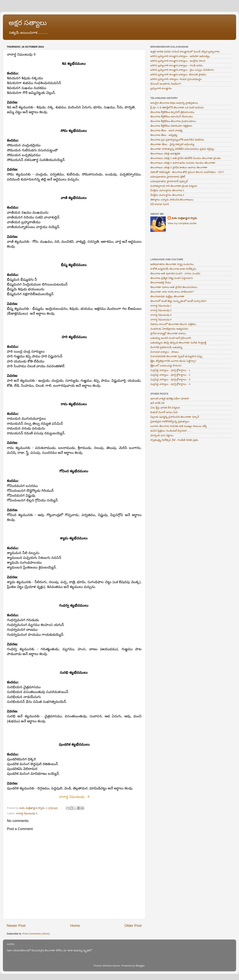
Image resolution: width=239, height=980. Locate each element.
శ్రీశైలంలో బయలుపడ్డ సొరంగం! (166, 366)
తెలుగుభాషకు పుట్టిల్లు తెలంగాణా (167, 296)
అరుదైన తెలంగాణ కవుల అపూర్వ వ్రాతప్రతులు (174, 103)
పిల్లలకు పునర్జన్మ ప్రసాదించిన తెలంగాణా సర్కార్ (175, 417)
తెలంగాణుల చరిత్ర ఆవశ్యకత (165, 154)
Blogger (140, 966)
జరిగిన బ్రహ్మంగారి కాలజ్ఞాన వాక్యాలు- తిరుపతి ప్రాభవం (178, 75)
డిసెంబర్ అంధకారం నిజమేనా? (166, 84)
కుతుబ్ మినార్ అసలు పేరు (164, 412)
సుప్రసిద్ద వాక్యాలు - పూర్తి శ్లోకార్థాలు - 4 (170, 384)
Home (75, 926)
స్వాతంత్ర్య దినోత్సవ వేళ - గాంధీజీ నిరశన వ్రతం (174, 440)
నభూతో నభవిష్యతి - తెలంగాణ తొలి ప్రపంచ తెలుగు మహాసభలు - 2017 (187, 172)
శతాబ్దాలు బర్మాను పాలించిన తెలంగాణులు (172, 200)
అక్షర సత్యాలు (28, 23)
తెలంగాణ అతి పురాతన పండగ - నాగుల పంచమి (175, 273)
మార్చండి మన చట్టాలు (162, 435)
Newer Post (16, 926)
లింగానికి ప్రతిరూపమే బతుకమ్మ (166, 347)
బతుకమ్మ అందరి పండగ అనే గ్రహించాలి (171, 338)
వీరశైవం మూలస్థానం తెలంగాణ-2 (167, 195)
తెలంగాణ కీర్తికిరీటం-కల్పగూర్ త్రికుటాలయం (172, 112)
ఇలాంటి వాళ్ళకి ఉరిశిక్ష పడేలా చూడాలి (170, 399)
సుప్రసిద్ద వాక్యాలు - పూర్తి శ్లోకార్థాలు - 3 (170, 379)
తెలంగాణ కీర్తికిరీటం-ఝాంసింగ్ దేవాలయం (172, 117)
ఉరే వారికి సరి (157, 403)
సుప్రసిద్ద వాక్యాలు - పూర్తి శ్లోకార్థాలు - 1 (170, 370)
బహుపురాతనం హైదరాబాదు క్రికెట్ (168, 177)
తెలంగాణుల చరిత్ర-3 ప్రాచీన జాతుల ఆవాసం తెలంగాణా (179, 167)
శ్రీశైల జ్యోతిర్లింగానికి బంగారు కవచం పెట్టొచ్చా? (173, 361)
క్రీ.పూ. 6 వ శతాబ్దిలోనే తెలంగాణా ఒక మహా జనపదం (177, 107)
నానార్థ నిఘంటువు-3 (27, 813)
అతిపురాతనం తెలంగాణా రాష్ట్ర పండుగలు (172, 264)
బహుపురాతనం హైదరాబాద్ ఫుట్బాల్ (169, 181)
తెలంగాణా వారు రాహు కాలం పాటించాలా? (172, 292)
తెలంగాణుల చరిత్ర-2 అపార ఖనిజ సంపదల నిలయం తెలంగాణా (183, 163)
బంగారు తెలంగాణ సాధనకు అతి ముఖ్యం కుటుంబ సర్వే (178, 426)
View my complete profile (182, 223)
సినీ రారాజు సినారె (160, 204)
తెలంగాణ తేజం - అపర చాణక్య (166, 130)
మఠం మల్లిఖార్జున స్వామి (184, 218)
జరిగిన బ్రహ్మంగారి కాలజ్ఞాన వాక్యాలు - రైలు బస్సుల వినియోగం (182, 70)
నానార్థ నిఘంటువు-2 (161, 310)
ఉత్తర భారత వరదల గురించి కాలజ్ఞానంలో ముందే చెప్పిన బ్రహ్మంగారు (185, 52)
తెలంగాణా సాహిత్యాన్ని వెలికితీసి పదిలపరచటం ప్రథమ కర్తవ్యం (182, 149)
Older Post (133, 926)
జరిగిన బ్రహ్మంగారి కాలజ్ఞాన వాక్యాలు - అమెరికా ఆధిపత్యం (180, 56)
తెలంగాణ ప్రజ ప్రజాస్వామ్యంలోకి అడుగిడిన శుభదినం (177, 140)
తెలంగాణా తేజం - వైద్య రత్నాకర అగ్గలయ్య (172, 144)
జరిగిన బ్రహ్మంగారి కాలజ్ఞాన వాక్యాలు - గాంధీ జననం (177, 65)
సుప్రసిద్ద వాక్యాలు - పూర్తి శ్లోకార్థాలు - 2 (170, 375)
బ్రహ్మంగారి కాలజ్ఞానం (161, 88)
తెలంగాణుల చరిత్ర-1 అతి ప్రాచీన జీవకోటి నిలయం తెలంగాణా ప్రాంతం (186, 158)
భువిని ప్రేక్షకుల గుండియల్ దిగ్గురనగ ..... (171, 431)
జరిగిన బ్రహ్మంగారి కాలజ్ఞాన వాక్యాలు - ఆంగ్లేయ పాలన (178, 61)
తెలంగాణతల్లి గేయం (161, 282)
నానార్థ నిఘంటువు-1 (161, 306)
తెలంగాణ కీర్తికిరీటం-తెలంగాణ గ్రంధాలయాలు (173, 121)
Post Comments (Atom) (36, 934)
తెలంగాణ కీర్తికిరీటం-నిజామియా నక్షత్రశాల (171, 126)
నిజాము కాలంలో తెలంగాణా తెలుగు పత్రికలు (173, 324)
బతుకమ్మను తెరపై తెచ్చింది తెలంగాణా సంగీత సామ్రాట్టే (178, 343)
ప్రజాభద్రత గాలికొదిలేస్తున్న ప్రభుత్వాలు (170, 421)
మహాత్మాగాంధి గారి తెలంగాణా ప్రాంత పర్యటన (174, 186)
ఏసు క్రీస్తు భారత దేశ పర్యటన (165, 408)
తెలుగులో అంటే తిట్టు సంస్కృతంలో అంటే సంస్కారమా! (178, 301)
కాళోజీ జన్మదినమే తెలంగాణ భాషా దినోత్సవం (173, 269)
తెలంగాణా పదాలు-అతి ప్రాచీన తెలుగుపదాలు (174, 287)
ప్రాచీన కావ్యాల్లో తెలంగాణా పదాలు (168, 333)
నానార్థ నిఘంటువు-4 (161, 320)
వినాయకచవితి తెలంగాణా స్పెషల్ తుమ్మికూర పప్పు (176, 356)
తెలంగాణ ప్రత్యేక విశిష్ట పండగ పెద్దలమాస (172, 278)
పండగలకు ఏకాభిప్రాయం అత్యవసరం (169, 329)
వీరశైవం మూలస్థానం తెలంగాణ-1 (167, 190)
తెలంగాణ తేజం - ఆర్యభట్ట (164, 135)
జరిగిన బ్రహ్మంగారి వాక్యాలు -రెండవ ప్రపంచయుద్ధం (176, 79)
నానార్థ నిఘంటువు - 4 (74, 797)
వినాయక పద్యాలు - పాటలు (165, 352)
